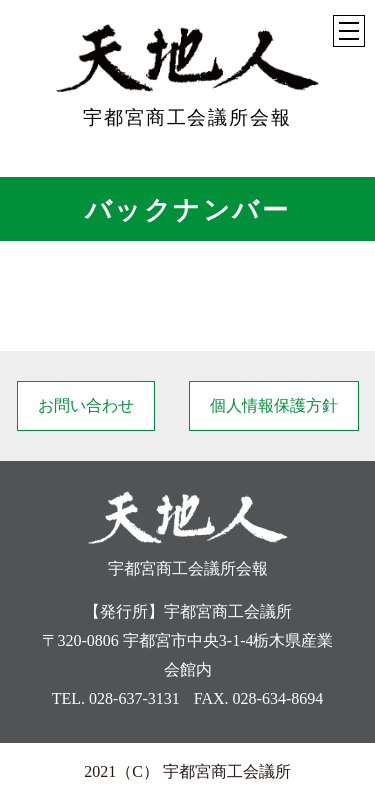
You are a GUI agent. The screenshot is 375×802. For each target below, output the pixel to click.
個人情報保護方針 (274, 405)
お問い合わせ (86, 405)
